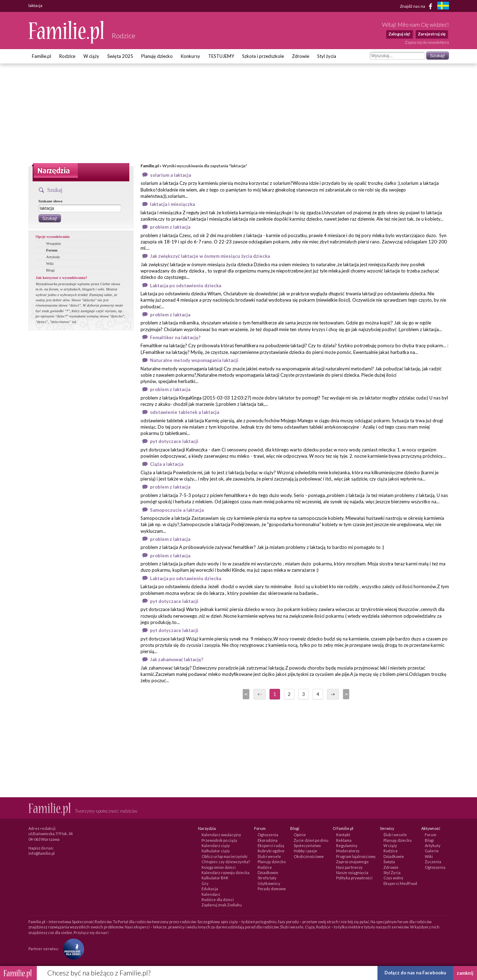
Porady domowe (272, 889)
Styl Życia (392, 872)
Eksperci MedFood (400, 883)
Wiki (50, 263)
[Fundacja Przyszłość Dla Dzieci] (72, 949)
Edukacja (210, 889)
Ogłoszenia (268, 835)
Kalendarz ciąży (216, 845)
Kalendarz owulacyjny (221, 835)
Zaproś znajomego (352, 862)
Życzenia (433, 862)
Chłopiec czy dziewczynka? (226, 862)
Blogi (50, 270)
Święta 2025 (120, 56)
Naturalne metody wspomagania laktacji (194, 360)
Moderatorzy (348, 851)
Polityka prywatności (354, 878)
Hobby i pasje (305, 851)
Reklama (344, 840)
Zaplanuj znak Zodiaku (222, 905)
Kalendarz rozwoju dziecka (226, 872)
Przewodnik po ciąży (219, 840)
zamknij (465, 973)
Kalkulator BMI (215, 878)
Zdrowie (301, 56)
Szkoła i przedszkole (263, 56)
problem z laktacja (170, 227)
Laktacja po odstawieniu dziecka (186, 286)
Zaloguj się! (399, 34)
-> (333, 694)
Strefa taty (267, 878)
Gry (205, 883)
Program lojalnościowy (356, 856)
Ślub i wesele (269, 856)
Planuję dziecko (157, 56)
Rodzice (67, 56)
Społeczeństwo (307, 845)
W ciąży (91, 56)
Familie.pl (42, 56)
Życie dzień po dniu (311, 840)
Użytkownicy (269, 883)
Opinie (300, 835)
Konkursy (190, 56)
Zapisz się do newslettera (427, 42)
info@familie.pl (42, 853)
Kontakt (343, 835)
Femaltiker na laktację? (175, 337)
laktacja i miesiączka (172, 204)
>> (346, 694)
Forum (52, 250)
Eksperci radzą (271, 845)
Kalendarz (211, 894)
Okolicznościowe (309, 856)
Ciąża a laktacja (167, 464)
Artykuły (53, 257)
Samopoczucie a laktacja (177, 510)
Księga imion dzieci (219, 867)
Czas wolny (393, 878)
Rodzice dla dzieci (218, 900)
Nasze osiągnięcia (352, 872)
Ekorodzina (268, 840)
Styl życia (327, 56)
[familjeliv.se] (443, 6)
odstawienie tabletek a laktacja (185, 412)
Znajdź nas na (417, 6)
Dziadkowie (268, 872)
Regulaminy (347, 845)
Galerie (432, 851)
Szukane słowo (51, 201)
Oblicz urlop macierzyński (224, 856)
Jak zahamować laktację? (177, 659)
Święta (389, 862)
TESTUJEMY (221, 56)
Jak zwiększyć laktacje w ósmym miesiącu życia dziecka (210, 256)
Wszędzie (54, 243)
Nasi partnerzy (349, 867)
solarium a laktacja (171, 175)
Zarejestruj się (432, 34)
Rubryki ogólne (271, 851)
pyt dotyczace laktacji (174, 441)
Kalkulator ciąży (216, 851)
